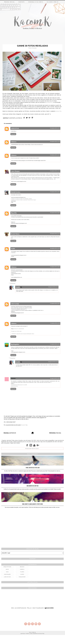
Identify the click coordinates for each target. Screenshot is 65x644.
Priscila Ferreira (16, 192)
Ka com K (24, 425)
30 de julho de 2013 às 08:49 (55, 213)
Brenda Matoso (15, 234)
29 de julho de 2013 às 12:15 (55, 128)
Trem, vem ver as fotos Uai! (33, 468)
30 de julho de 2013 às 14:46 (55, 248)
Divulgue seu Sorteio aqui (16, 331)
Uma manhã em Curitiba (32, 486)
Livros (22, 574)
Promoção (34, 48)
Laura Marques (15, 171)
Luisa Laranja (15, 304)
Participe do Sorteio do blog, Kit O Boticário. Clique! (22, 199)
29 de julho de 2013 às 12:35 (55, 155)
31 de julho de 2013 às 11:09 (55, 323)
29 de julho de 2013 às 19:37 (55, 192)
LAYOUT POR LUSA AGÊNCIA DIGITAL (33, 634)
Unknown (14, 142)
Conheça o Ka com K (36, 2)
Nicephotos (49, 102)
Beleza (22, 567)
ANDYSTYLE (15, 128)
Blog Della (14, 213)
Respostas (13, 283)
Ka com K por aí (53, 2)
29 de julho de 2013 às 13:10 (55, 171)
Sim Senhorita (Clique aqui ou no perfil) (19, 385)
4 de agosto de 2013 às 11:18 (53, 362)
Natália (13, 249)
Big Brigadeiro (15, 344)
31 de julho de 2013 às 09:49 (55, 267)
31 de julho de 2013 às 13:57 (55, 344)
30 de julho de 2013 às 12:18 (55, 234)
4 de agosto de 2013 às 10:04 (55, 378)
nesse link (59, 111)
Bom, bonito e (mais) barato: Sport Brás (32, 504)
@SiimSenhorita (14, 386)
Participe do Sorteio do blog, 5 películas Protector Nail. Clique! (24, 200)
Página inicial (9, 2)
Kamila (18, 287)
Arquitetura (7, 567)
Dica (7, 572)
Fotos (30, 48)
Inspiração (7, 574)
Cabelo (22, 569)
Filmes (22, 572)
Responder (13, 134)
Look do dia (7, 577)
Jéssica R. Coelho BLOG (19, 329)
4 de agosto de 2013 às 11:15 (53, 287)
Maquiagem (22, 577)
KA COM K (33, 632)
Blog (7, 569)
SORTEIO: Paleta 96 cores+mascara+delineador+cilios (23, 334)
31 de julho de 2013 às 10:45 (55, 303)
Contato (22, 2)
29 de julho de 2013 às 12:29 (55, 142)
